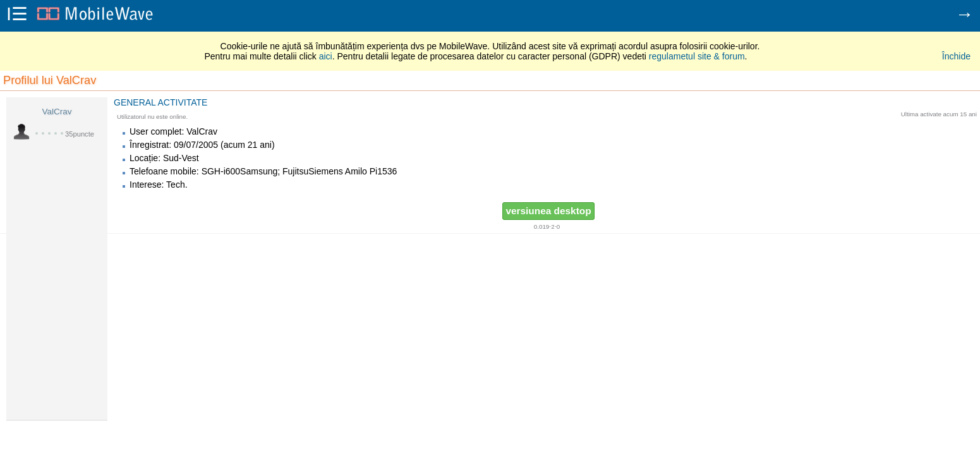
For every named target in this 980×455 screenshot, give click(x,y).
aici (326, 56)
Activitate (183, 102)
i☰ (17, 15)
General (135, 102)
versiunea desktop (548, 211)
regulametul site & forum (697, 56)
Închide (956, 56)
